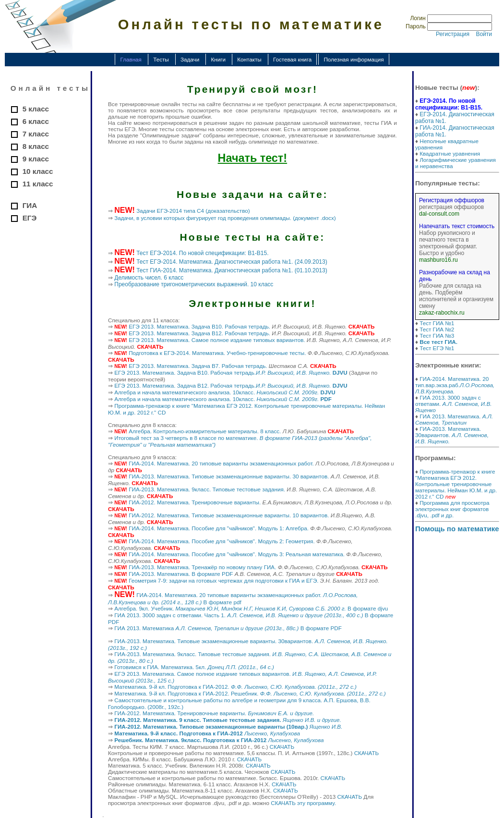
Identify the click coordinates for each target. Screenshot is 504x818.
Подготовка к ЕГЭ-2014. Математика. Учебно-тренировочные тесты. (217, 353)
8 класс (36, 146)
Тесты (161, 59)
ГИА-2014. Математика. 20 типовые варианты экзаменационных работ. (221, 463)
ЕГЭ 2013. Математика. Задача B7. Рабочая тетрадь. (198, 366)
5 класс (36, 109)
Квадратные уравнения (450, 153)
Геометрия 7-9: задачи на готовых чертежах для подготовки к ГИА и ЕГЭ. (223, 580)
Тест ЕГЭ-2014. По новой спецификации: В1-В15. (202, 253)
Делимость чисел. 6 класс (149, 278)
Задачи (190, 59)
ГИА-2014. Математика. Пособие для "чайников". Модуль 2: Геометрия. (222, 541)
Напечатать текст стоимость (457, 226)
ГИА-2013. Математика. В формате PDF (181, 574)
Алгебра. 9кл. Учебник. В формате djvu (251, 608)
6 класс (36, 121)
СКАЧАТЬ (282, 747)
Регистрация (453, 34)
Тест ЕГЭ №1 (437, 348)
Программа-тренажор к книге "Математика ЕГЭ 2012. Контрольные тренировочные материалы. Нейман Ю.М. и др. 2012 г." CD (456, 484)
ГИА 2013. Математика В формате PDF (228, 628)
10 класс (38, 171)
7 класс (36, 134)
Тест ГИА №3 (437, 336)
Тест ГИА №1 (437, 323)
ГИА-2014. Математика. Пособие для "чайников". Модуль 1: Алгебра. (219, 528)
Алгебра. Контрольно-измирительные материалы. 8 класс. (205, 431)
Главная (131, 59)
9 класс (36, 159)
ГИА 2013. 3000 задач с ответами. (453, 404)
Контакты (249, 59)
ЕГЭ (30, 218)
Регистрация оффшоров (452, 200)
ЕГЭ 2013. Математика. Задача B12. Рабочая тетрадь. (199, 333)
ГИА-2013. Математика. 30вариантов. (452, 435)
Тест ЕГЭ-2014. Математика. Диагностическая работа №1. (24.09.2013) (232, 262)
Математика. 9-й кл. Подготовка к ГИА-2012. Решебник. (250, 693)
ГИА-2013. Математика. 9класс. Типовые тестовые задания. (207, 489)
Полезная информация (354, 59)
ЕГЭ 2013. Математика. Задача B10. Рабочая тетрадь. (199, 326)
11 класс (38, 184)
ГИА (30, 205)
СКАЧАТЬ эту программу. (303, 803)
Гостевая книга (292, 59)
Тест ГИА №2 (437, 329)
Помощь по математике (457, 529)
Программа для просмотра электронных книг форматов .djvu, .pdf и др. (452, 509)
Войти (484, 34)
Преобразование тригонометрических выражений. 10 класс (194, 284)
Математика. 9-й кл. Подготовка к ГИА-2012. (235, 687)
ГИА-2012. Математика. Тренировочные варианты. (195, 502)
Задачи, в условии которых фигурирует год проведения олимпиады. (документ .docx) (225, 218)
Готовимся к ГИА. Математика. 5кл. (194, 667)
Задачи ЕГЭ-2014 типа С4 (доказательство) (193, 211)
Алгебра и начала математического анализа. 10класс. (225, 392)
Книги (218, 59)
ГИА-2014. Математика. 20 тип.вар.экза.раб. (455, 385)
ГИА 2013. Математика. (454, 419)
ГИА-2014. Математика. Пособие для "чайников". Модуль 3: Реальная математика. (237, 554)
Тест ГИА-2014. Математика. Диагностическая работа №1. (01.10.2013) (232, 270)
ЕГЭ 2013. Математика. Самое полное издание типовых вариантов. (217, 340)
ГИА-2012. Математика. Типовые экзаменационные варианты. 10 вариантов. (229, 515)
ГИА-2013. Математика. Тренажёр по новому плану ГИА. (202, 567)
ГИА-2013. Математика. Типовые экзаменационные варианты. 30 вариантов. (229, 476)
